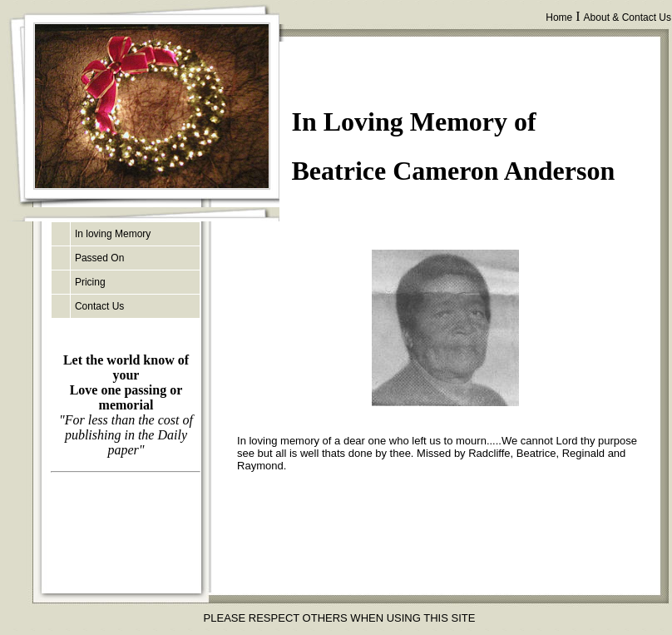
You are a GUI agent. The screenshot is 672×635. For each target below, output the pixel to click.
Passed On (99, 258)
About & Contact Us (628, 17)
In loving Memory (113, 234)
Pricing (90, 282)
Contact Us (99, 306)
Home (559, 17)
